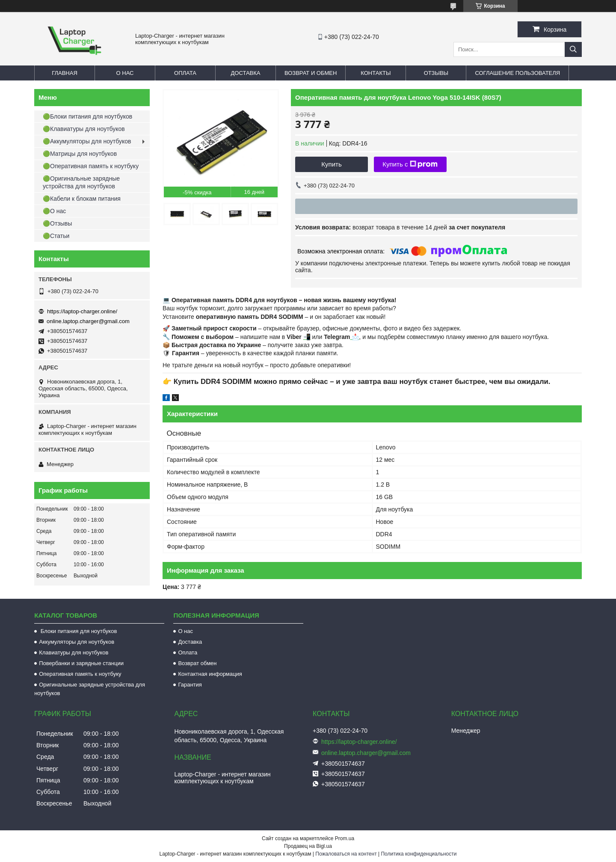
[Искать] (573, 49)
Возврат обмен (197, 663)
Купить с (410, 164)
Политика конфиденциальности (419, 854)
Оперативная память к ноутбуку (80, 674)
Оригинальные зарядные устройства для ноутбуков (90, 689)
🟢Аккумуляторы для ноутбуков (87, 141)
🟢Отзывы (57, 223)
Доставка (246, 73)
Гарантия (190, 685)
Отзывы (436, 73)
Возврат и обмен (311, 73)
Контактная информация (210, 674)
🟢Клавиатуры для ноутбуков (84, 129)
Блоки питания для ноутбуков (78, 631)
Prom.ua (345, 838)
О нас (125, 73)
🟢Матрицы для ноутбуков (80, 154)
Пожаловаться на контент (346, 854)
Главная (65, 73)
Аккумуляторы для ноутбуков (77, 642)
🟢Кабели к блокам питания (82, 199)
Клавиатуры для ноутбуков (74, 652)
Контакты (376, 73)
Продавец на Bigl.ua (308, 846)
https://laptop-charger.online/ (82, 311)
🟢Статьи (56, 236)
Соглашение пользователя (517, 73)
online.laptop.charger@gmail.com (88, 321)
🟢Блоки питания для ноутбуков (87, 116)
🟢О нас (54, 211)
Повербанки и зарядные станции (81, 663)
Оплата (185, 73)
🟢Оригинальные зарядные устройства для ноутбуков (81, 182)
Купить (331, 164)
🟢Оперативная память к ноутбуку (91, 166)
